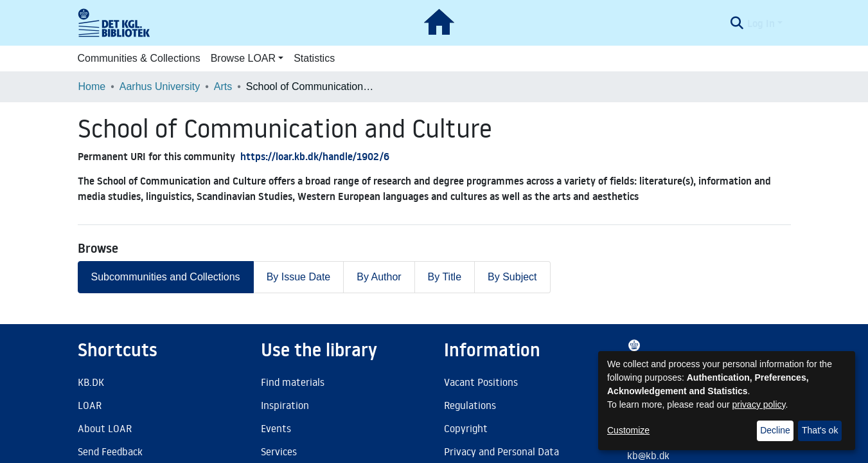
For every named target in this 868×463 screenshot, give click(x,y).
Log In (761, 23)
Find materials (293, 382)
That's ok (820, 430)
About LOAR (105, 428)
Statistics (314, 58)
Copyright (466, 428)
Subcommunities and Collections (166, 277)
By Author (379, 277)
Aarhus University (160, 86)
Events (276, 428)
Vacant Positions (481, 382)
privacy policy (759, 404)
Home (92, 86)
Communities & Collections (139, 58)
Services (279, 451)
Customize (628, 430)
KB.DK (91, 382)
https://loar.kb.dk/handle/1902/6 (315, 156)
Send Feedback (110, 451)
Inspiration (285, 405)
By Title (445, 277)
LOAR (90, 405)
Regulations (470, 405)
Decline (775, 430)
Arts (223, 86)
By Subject (512, 277)
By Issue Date (299, 277)
